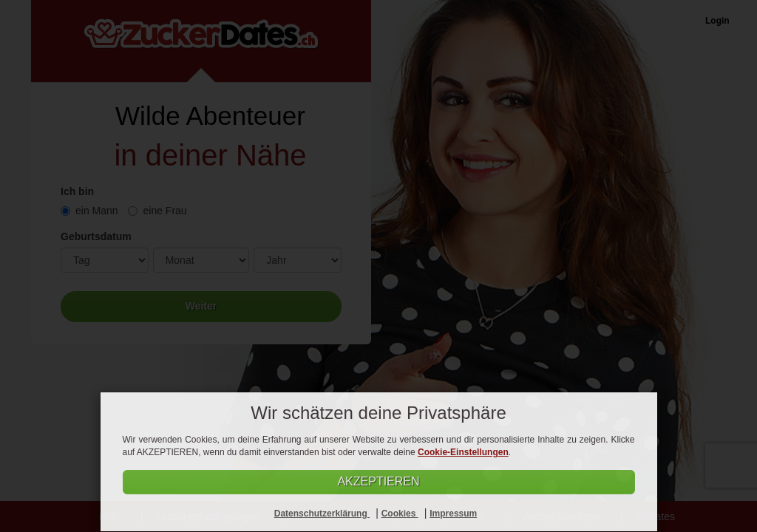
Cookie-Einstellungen (463, 452)
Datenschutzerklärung (322, 514)
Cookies (400, 514)
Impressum (453, 514)
